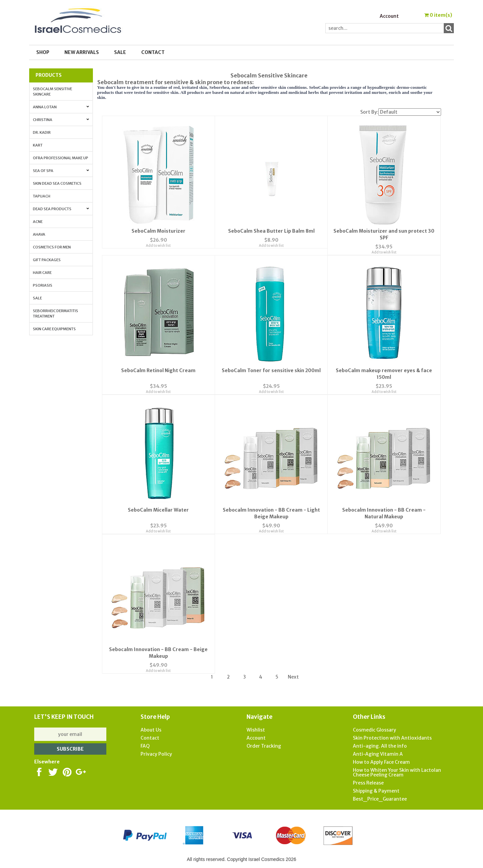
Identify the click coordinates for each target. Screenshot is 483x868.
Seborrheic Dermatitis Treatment (56, 313)
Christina (61, 120)
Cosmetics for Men (52, 247)
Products (49, 75)
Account (389, 16)
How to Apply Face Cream (381, 761)
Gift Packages (47, 260)
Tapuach (42, 196)
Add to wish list (158, 252)
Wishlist (256, 729)
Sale (37, 298)
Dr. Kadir (42, 132)
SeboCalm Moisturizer (158, 231)
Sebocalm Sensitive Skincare (52, 92)
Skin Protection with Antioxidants (392, 737)
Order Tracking (264, 745)
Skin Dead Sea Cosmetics (57, 183)
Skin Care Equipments (54, 329)
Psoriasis (43, 285)
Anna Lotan (61, 107)
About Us (151, 729)
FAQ (145, 745)
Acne (38, 222)
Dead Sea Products (61, 209)
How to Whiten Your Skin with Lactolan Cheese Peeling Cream (397, 771)
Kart (38, 145)
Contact (153, 52)
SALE (120, 52)
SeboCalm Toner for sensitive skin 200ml (271, 370)
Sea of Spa (61, 171)
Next (293, 676)
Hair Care (42, 273)
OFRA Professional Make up (61, 158)
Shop (43, 52)
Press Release (368, 782)
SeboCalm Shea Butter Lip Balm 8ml (271, 231)
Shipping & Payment (376, 790)
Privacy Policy (156, 753)
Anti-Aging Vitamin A (378, 753)
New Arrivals (82, 52)
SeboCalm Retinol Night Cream (158, 370)
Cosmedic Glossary (374, 729)
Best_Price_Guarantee (380, 798)
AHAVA (39, 234)
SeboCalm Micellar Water (158, 509)
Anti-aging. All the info (380, 745)
